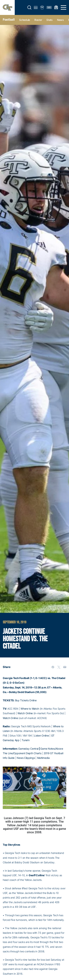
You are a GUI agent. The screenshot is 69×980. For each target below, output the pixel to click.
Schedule (25, 20)
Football (9, 20)
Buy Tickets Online (26, 700)
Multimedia (43, 758)
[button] (29, 8)
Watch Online (25, 713)
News (60, 20)
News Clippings (26, 758)
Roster (38, 20)
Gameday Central (28, 749)
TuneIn (26, 740)
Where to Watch (30, 709)
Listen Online (41, 736)
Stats (49, 20)
